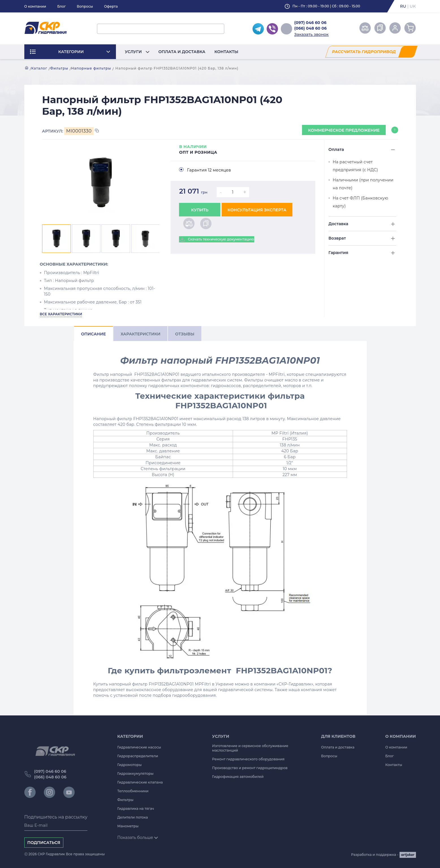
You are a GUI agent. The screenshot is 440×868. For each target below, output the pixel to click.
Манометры (128, 826)
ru (403, 6)
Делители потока (133, 817)
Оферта (111, 6)
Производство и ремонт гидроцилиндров (250, 768)
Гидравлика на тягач (136, 809)
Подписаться (44, 843)
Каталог (39, 68)
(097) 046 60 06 (310, 23)
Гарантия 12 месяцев (209, 170)
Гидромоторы (130, 765)
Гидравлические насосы (139, 747)
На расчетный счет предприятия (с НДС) (355, 166)
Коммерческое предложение (344, 130)
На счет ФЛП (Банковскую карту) (361, 202)
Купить (200, 210)
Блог (61, 6)
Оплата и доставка (182, 52)
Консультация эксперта (257, 210)
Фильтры (59, 68)
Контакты (226, 52)
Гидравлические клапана (140, 782)
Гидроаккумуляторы (135, 773)
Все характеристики (61, 314)
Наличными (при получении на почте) (363, 184)
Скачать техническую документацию (216, 239)
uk (413, 6)
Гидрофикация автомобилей (238, 777)
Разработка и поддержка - (384, 855)
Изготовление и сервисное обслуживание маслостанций (250, 748)
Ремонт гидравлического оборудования (248, 759)
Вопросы (85, 6)
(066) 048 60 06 (311, 28)
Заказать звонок (312, 34)
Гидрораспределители (138, 756)
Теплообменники (133, 791)
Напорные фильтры (91, 68)
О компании (35, 6)
